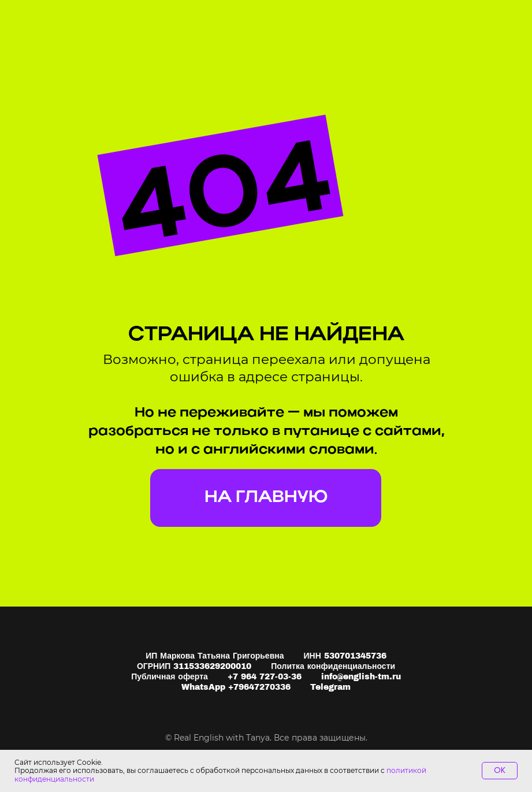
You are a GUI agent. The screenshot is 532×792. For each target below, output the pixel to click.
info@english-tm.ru (361, 677)
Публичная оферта (170, 677)
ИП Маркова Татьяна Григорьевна (215, 656)
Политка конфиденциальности (333, 666)
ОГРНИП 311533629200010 (194, 666)
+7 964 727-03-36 (265, 677)
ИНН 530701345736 (345, 656)
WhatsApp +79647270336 (236, 687)
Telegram (330, 687)
